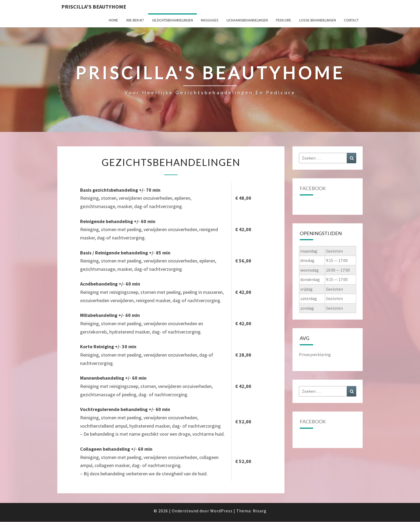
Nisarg (260, 511)
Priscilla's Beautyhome (94, 7)
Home (113, 20)
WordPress (221, 511)
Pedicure (284, 20)
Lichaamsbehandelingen (247, 20)
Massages (210, 20)
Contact (351, 20)
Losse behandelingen (318, 20)
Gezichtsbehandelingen (172, 20)
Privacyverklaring (315, 354)
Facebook (313, 188)
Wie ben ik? (135, 20)
